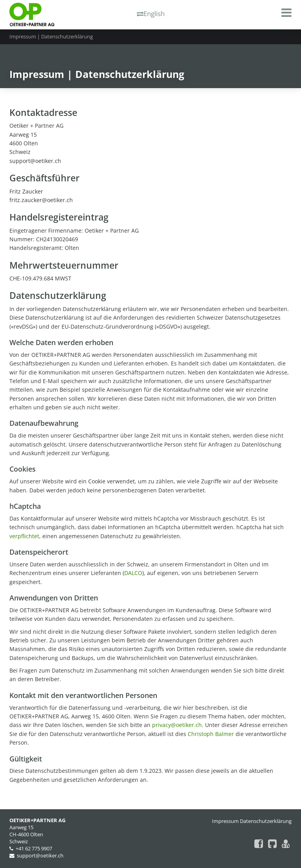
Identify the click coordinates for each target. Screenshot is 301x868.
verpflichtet (24, 536)
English (151, 14)
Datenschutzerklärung (266, 821)
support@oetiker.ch (40, 856)
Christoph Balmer (211, 734)
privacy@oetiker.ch (177, 725)
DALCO (133, 573)
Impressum (225, 821)
